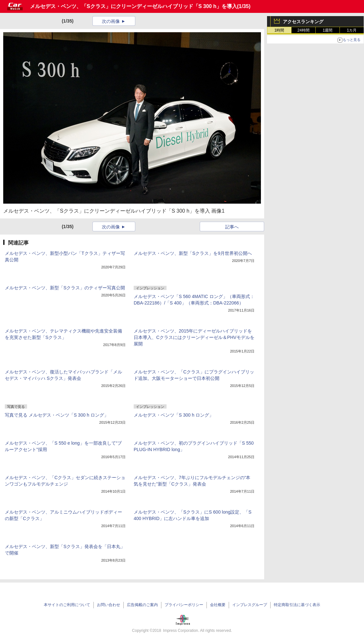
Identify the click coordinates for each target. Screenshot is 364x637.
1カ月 (352, 30)
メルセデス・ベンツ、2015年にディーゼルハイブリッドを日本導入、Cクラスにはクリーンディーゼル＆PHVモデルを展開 (194, 337)
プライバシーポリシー (184, 605)
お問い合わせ (109, 605)
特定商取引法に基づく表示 (297, 605)
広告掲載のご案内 (142, 605)
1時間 (279, 30)
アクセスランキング (303, 22)
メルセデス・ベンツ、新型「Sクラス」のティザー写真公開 (65, 288)
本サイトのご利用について (67, 605)
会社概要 (218, 605)
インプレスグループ (250, 605)
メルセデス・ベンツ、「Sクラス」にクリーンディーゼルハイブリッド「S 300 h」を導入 (134, 6)
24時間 (303, 30)
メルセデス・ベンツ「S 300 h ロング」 (174, 415)
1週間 (328, 30)
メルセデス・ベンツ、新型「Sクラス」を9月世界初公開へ (193, 253)
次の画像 (111, 21)
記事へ (232, 227)
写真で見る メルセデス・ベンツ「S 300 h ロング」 (57, 415)
